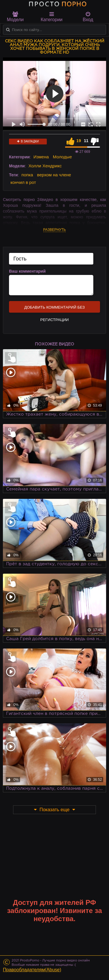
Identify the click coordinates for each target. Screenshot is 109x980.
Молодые (62, 157)
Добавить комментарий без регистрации (54, 309)
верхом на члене (54, 175)
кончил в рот (23, 182)
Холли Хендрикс (45, 166)
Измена (41, 157)
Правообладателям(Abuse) (32, 970)
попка (27, 175)
